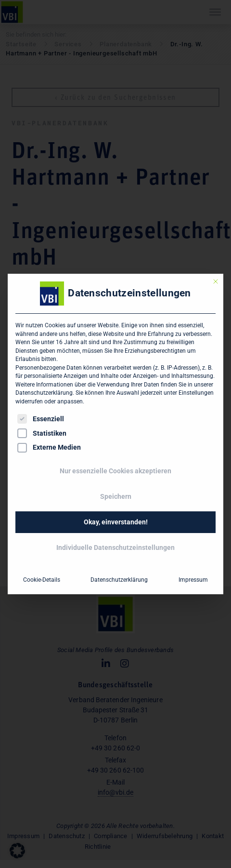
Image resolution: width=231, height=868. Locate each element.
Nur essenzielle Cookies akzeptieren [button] (115, 471)
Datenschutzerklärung (44, 393)
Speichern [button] (116, 496)
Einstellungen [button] (196, 393)
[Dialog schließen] (216, 281)
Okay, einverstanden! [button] (116, 522)
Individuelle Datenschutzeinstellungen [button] (115, 548)
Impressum (193, 580)
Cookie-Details (42, 580)
